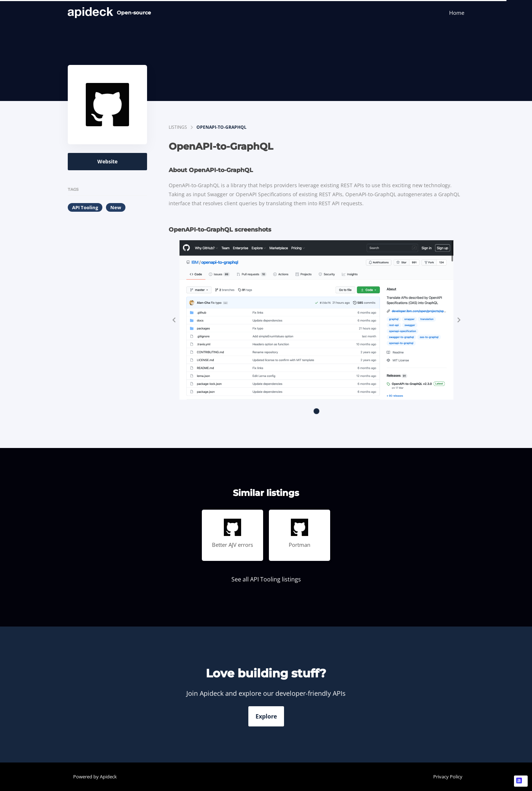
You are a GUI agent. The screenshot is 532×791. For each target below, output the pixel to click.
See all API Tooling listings (266, 579)
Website (107, 161)
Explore (266, 716)
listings (178, 127)
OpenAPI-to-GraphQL (221, 127)
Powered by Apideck (95, 777)
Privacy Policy (448, 777)
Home (457, 13)
